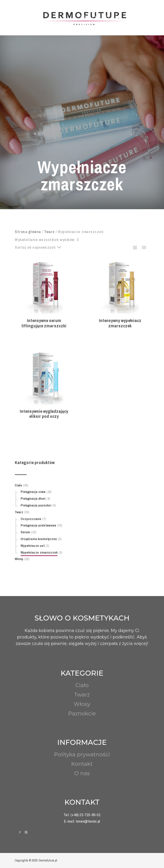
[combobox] (40, 247)
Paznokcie (82, 714)
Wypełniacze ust (33, 546)
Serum (25, 532)
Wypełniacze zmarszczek (39, 552)
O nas (82, 773)
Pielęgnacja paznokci (36, 505)
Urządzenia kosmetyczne (39, 539)
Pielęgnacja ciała (33, 492)
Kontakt (82, 764)
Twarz (49, 232)
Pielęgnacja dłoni (33, 499)
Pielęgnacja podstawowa (38, 525)
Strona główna (28, 232)
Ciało (18, 485)
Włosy (19, 559)
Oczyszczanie (31, 519)
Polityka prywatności (82, 755)
